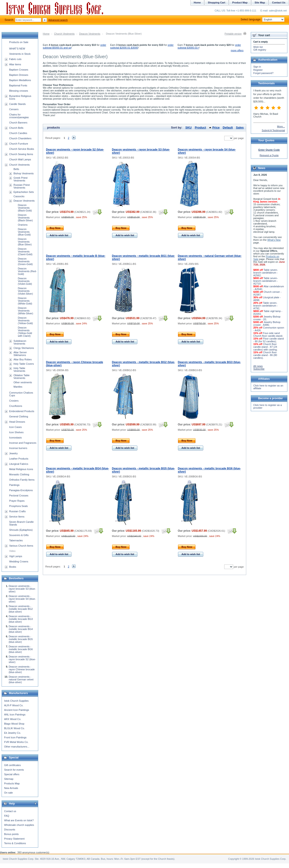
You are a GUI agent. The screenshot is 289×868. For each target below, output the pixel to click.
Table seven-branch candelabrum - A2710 (266, 281)
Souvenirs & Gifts (19, 535)
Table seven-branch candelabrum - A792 (266, 306)
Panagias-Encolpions (21, 490)
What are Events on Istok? (19, 820)
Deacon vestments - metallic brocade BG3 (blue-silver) (21, 619)
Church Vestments (64, 34)
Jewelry (13, 453)
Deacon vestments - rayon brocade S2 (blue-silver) (22, 659)
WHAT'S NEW (17, 49)
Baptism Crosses (19, 70)
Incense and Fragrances (23, 443)
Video (12, 551)
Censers (14, 109)
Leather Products (19, 459)
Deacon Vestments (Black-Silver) (25, 218)
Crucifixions (16, 406)
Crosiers (14, 401)
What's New (274, 240)
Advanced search (58, 20)
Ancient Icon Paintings (17, 710)
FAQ (7, 816)
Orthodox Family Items (22, 480)
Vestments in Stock (20, 54)
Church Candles (18, 133)
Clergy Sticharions (24, 348)
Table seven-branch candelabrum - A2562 (266, 273)
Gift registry (260, 50)
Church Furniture (19, 144)
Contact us (10, 811)
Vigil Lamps (16, 556)
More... (281, 126)
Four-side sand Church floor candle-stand (268, 334)
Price (216, 127)
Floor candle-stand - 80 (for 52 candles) (269, 340)
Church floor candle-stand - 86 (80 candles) (265, 355)
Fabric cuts (15, 59)
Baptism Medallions (20, 80)
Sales (240, 127)
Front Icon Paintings (15, 737)
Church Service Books (22, 149)
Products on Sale (19, 42)
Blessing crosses (19, 91)
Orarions (23, 225)
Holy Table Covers (24, 364)
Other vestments (23, 382)
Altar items (15, 64)
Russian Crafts (17, 511)
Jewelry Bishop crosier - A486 (267, 323)
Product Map (240, 3)
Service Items (17, 517)
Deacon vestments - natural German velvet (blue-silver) (21, 679)
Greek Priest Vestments (20, 179)
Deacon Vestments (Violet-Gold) (25, 281)
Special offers (12, 774)
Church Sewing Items (21, 154)
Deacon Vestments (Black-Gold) (25, 208)
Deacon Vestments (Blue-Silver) (25, 242)
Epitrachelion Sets (24, 192)
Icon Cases (15, 427)
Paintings (14, 485)
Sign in (257, 67)
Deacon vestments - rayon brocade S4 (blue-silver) (22, 599)
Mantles (18, 387)
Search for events (14, 770)
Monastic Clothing (19, 474)
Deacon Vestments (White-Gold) (25, 301)
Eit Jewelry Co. (12, 733)
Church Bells (16, 128)
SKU (188, 127)
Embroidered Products (22, 411)
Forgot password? (263, 73)
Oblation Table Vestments (22, 377)
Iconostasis (15, 438)
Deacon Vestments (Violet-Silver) (25, 291)
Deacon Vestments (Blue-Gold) (24, 232)
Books (13, 567)
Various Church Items (21, 546)
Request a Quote (269, 155)
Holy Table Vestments (19, 370)
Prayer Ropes (17, 501)
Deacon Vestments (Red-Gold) (27, 271)
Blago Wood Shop (14, 724)
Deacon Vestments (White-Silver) (26, 311)
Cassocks (19, 196)
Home (46, 34)
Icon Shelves (16, 432)
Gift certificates (12, 765)
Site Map (260, 3)
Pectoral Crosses (19, 496)
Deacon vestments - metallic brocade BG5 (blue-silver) (21, 639)
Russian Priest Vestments (22, 186)
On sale (8, 793)
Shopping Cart (216, 3)
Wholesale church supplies (19, 825)
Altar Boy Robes (23, 359)
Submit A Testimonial (273, 130)
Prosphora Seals (18, 506)
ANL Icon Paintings (15, 715)
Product (200, 127)
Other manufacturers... (17, 747)
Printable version (233, 34)
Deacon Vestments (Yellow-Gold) (25, 320)
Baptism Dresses (19, 75)
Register (258, 70)
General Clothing (19, 416)
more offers (237, 50)
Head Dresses (17, 422)
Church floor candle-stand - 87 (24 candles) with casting (265, 347)
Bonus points (11, 834)
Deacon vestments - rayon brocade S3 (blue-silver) (22, 589)
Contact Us (279, 3)
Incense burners (18, 448)
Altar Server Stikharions (20, 354)
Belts (16, 169)
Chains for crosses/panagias (19, 116)
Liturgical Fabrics (19, 464)
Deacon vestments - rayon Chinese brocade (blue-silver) (22, 669)
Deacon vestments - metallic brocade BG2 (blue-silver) (21, 609)
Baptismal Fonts (18, 85)
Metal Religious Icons (21, 469)
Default (228, 127)
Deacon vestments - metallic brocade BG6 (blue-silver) (21, 649)
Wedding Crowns (19, 561)
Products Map (12, 783)
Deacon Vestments (90, 34)
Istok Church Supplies (16, 701)
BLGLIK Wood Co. (14, 728)
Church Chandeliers (20, 138)
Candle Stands (17, 104)
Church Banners (18, 123)
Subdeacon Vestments (20, 342)
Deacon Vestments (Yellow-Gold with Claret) (25, 332)
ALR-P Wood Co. (14, 705)
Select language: (263, 19)
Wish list (258, 47)
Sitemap (9, 779)
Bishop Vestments (24, 173)
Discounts (10, 830)
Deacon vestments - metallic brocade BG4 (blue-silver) (21, 629)
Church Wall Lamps (20, 159)
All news (258, 366)
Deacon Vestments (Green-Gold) (25, 261)
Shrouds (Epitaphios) (21, 530)
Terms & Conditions (15, 843)
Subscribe (259, 369)
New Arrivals (11, 788)
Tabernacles (16, 540)
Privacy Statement (14, 839)
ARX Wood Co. (13, 719)
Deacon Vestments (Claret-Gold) (25, 252)
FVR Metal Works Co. (16, 742)
